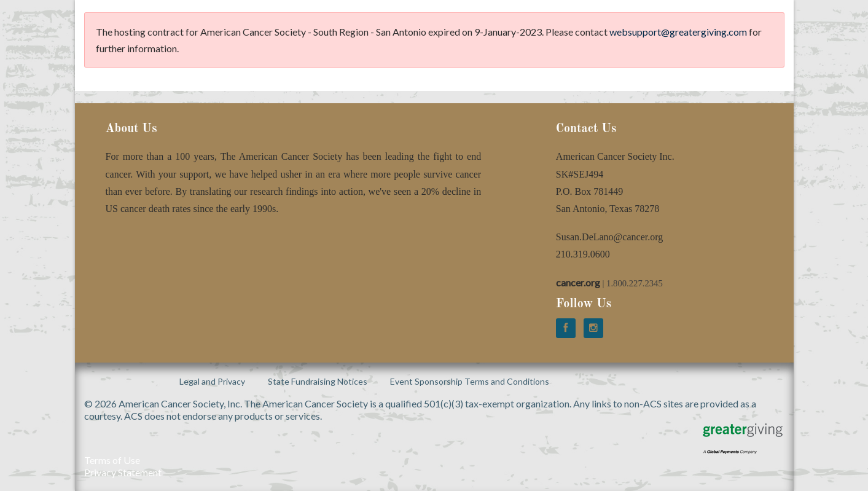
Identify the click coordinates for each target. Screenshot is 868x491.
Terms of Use (112, 460)
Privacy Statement (123, 472)
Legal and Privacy (212, 381)
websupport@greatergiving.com (678, 32)
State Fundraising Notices (318, 381)
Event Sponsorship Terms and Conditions (470, 381)
